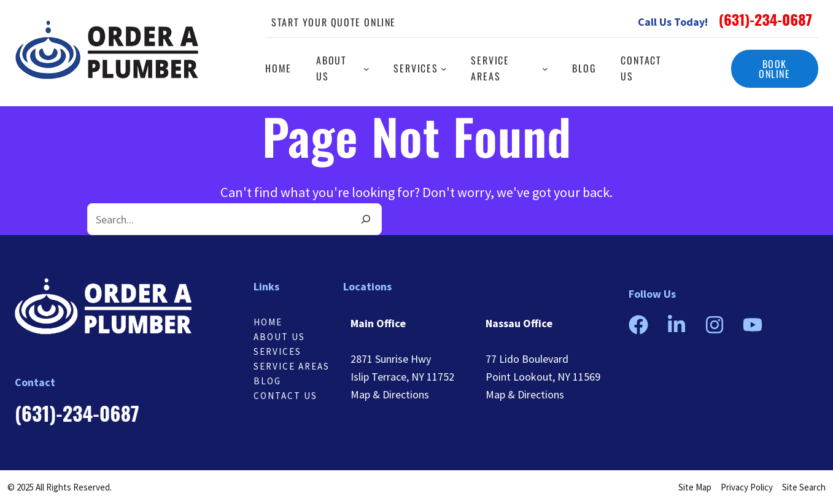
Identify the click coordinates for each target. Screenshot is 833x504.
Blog (267, 381)
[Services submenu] (444, 69)
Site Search (804, 487)
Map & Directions (390, 394)
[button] (775, 69)
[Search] (366, 219)
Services (277, 351)
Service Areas (292, 366)
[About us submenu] (366, 69)
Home (268, 322)
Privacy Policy (747, 487)
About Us (279, 337)
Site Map (695, 487)
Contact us (285, 396)
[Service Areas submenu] (545, 69)
